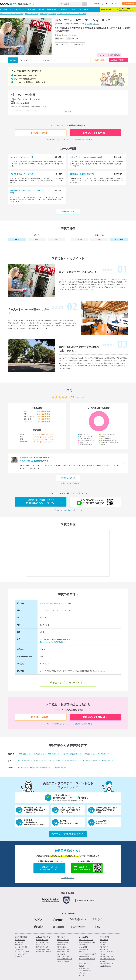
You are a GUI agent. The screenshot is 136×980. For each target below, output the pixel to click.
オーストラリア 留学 (21, 947)
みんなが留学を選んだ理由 (87, 942)
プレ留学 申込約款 (84, 968)
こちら (59, 671)
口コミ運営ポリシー (85, 971)
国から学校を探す (21, 937)
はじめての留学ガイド (107, 964)
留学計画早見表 (83, 945)
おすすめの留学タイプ (64, 942)
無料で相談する (108, 9)
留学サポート (65, 9)
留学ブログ (61, 937)
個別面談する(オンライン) (41, 502)
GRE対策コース (90, 754)
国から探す (4, 9)
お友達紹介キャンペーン (107, 956)
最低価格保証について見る (83, 140)
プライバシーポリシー (85, 961)
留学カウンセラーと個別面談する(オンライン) (50, 868)
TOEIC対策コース (25, 754)
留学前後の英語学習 (63, 961)
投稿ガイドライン (84, 964)
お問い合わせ (83, 973)
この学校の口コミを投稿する (69, 483)
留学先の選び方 (62, 947)
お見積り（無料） (100, 60)
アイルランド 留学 (20, 954)
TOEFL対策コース (54, 754)
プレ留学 (42, 9)
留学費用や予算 (62, 945)
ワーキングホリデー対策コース (90, 761)
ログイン (115, 4)
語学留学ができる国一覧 (32, 14)
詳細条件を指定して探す (44, 949)
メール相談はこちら (68, 878)
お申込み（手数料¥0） (119, 60)
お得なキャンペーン (106, 954)
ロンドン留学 (52, 14)
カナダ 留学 (18, 945)
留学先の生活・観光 (63, 952)
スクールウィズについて (86, 940)
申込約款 (81, 966)
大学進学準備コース (61, 768)
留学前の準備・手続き (64, 949)
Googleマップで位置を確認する (52, 642)
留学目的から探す (42, 945)
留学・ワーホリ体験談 (107, 952)
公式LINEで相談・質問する (88, 868)
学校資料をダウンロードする (66, 682)
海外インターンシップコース (45, 761)
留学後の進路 (61, 954)
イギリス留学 (43, 14)
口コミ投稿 (94, 4)
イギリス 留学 (19, 949)
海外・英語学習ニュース (65, 959)
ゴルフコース (24, 768)
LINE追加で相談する (93, 502)
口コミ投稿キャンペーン (107, 959)
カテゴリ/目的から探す (17, 9)
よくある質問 (83, 947)
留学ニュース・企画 (63, 956)
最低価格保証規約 (84, 956)
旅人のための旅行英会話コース (41, 768)
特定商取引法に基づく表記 (87, 959)
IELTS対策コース (39, 754)
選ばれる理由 (32, 9)
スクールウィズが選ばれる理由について (69, 510)
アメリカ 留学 (19, 942)
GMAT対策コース (104, 754)
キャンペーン (77, 9)
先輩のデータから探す (43, 947)
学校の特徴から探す (42, 940)
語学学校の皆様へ (84, 949)
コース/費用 (24, 60)
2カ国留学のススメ (106, 966)
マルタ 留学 (18, 956)
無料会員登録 (129, 4)
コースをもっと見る (68, 211)
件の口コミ (72, 35)
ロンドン (96, 24)
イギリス (90, 24)
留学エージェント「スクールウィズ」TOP (12, 14)
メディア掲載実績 (68, 913)
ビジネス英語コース (26, 761)
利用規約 (81, 952)
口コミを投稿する (78, 44)
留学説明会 (103, 961)
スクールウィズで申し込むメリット (58, 140)
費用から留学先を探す (43, 942)
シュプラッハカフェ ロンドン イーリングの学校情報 (72, 14)
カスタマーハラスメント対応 (87, 954)
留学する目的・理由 (63, 940)
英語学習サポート (53, 9)
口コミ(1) (36, 60)
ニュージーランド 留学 (22, 952)
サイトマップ (83, 975)
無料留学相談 (104, 940)
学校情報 (13, 60)
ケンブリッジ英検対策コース (72, 754)
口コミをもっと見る (68, 478)
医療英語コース (108, 761)
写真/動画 (46, 60)
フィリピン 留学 (20, 940)
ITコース (60, 761)
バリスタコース (72, 761)
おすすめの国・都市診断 (44, 952)
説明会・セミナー (89, 9)
